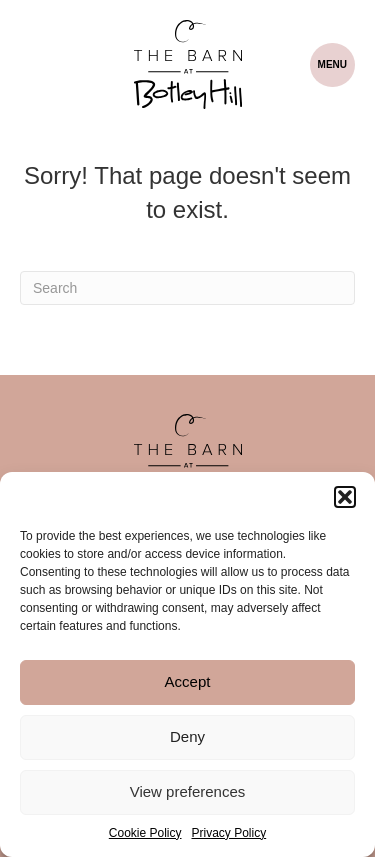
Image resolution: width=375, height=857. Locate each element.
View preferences (188, 791)
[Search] (187, 288)
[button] (345, 497)
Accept (188, 681)
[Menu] (332, 65)
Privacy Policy (229, 833)
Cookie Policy (145, 833)
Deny (187, 736)
